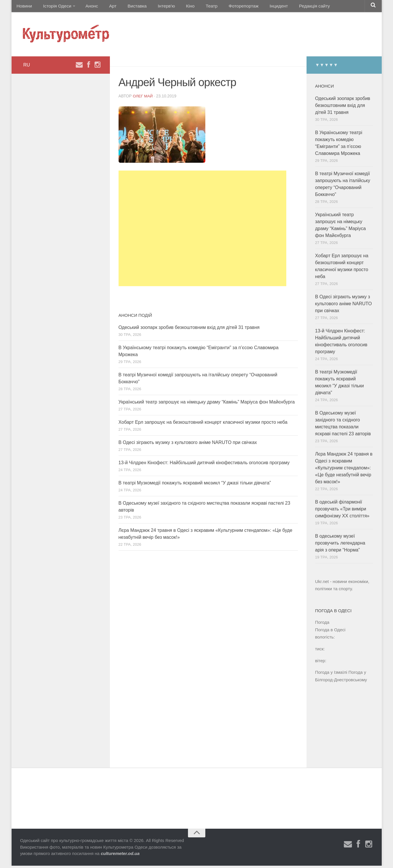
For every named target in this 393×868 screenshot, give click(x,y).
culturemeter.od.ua (120, 856)
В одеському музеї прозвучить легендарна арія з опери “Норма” (340, 545)
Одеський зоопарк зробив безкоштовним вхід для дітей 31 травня (189, 330)
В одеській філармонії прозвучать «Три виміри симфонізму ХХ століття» (342, 511)
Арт (106, 7)
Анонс (88, 7)
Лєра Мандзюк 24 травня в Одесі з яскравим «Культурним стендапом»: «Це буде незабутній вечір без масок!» (344, 470)
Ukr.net (322, 584)
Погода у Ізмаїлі (331, 674)
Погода (322, 624)
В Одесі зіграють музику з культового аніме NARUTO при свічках (188, 445)
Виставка (128, 7)
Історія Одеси (54, 7)
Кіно (176, 7)
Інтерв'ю (155, 7)
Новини (24, 7)
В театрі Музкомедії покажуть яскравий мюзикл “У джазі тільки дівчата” (195, 485)
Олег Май (143, 98)
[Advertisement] (202, 231)
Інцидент (258, 7)
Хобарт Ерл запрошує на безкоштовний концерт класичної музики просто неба (203, 424)
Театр (195, 7)
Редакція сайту (292, 7)
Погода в (330, 632)
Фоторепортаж (225, 7)
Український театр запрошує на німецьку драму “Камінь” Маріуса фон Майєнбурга (207, 404)
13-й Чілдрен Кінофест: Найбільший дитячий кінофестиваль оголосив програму (204, 465)
